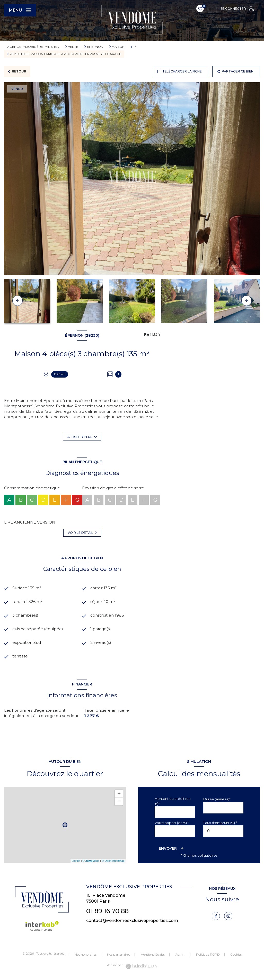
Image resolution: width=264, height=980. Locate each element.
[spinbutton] (223, 831)
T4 (135, 47)
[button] (247, 301)
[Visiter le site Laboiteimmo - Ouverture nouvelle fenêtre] (141, 967)
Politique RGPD (208, 955)
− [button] (119, 802)
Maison (118, 47)
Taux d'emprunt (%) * (220, 823)
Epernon (95, 47)
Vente (73, 47)
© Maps (91, 861)
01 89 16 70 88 (107, 911)
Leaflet (76, 861)
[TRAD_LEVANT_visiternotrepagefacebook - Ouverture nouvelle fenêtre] (216, 916)
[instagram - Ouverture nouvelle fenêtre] (228, 916)
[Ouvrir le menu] (20, 10)
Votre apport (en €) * (172, 823)
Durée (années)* (217, 799)
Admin (180, 955)
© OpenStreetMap (113, 861)
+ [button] (119, 794)
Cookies (236, 955)
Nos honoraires (86, 955)
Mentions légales (153, 955)
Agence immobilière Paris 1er (33, 47)
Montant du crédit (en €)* (173, 801)
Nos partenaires (118, 955)
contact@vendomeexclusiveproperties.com (132, 921)
